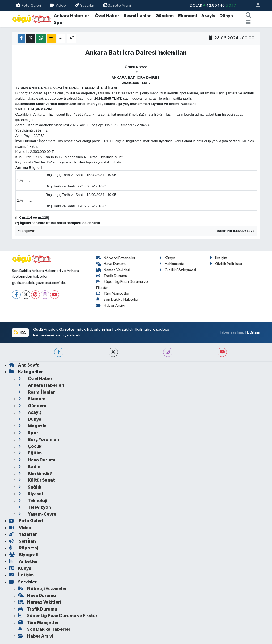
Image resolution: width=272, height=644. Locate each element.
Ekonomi (188, 16)
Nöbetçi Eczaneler (116, 258)
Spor (59, 22)
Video (58, 5)
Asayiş (208, 16)
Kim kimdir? (35, 473)
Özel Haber (107, 16)
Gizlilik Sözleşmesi (178, 270)
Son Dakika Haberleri (118, 299)
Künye (167, 258)
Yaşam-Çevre (37, 514)
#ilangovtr (26, 231)
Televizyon (35, 507)
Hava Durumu (111, 264)
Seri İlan (22, 541)
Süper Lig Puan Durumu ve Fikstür (58, 616)
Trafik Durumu (112, 276)
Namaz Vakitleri (113, 270)
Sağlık (30, 487)
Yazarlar (84, 5)
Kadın (29, 467)
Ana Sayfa (24, 365)
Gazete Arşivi (117, 5)
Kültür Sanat (37, 480)
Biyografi (24, 555)
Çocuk (30, 446)
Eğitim (30, 453)
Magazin (32, 426)
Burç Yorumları (39, 439)
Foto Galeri (29, 5)
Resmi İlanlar (137, 16)
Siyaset (31, 494)
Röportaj (24, 548)
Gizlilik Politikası (226, 264)
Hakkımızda (172, 264)
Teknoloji (33, 501)
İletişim (218, 258)
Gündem (165, 16)
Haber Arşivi (110, 306)
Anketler (23, 561)
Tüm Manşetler (113, 294)
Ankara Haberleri (72, 16)
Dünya (226, 16)
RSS (20, 332)
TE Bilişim (252, 332)
